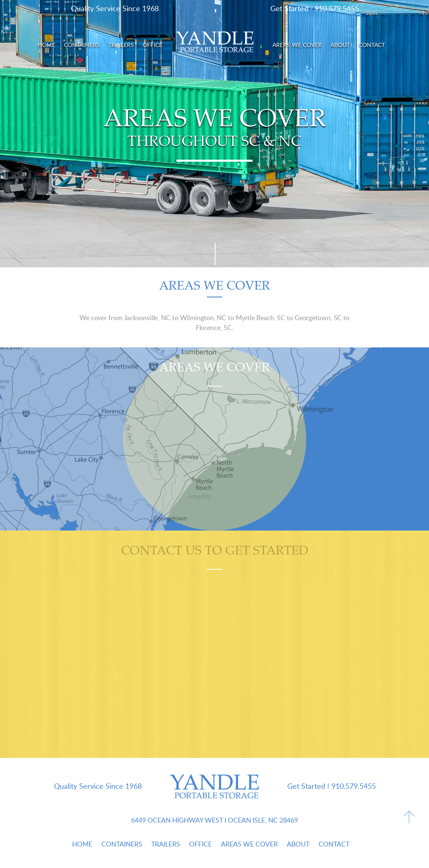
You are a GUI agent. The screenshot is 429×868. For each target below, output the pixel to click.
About (340, 45)
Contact (372, 45)
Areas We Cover (297, 45)
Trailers (121, 45)
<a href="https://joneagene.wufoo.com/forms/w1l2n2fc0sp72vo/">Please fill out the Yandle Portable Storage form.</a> (214, 663)
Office (152, 45)
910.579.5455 (337, 8)
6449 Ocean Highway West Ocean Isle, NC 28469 (214, 820)
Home (46, 45)
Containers (82, 45)
